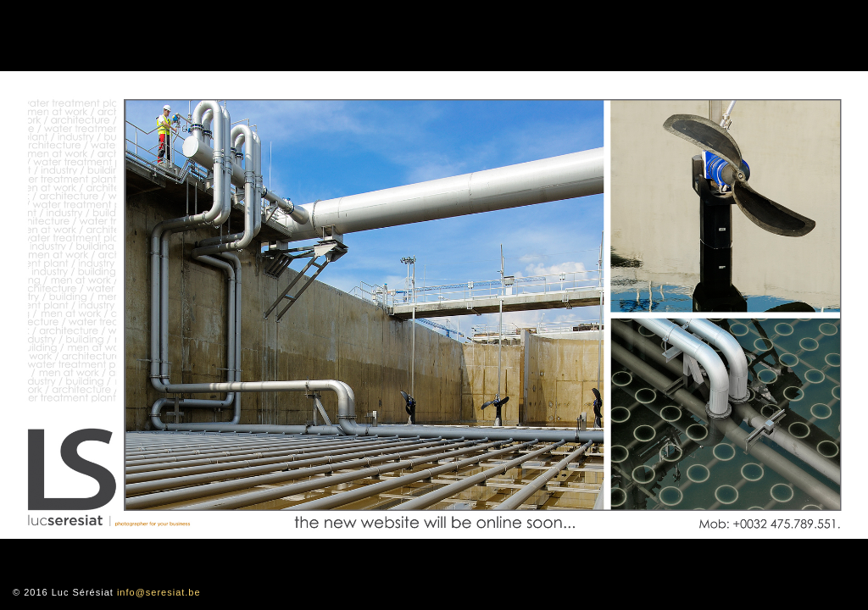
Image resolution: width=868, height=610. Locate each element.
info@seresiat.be (159, 592)
